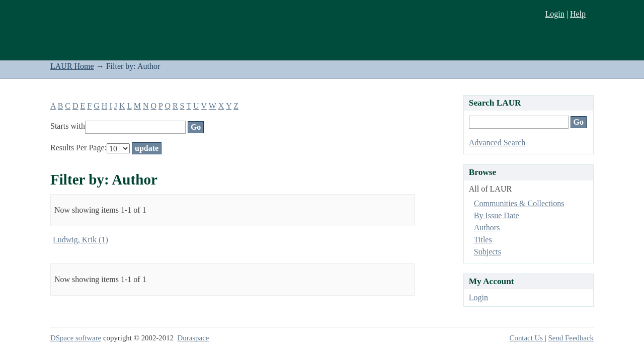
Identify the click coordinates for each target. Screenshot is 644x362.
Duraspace (193, 338)
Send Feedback (571, 338)
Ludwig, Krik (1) (80, 240)
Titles (483, 240)
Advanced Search (497, 143)
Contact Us (527, 338)
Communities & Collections (519, 203)
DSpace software (76, 338)
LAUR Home (72, 66)
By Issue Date (497, 215)
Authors (487, 228)
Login (554, 14)
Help (578, 14)
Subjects (488, 252)
